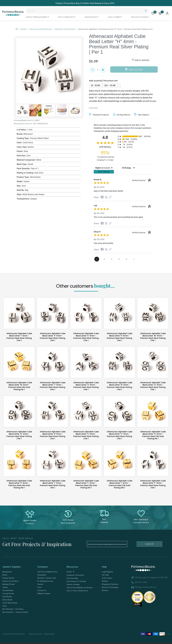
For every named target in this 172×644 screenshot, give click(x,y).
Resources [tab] (72, 568)
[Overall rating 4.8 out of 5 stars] (105, 143)
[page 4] (119, 260)
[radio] (135, 136)
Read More (93, 108)
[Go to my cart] (162, 12)
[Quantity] (98, 70)
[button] (153, 13)
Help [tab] (104, 568)
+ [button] (103, 70)
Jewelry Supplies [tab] (12, 568)
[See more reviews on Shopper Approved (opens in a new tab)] (110, 198)
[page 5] (126, 260)
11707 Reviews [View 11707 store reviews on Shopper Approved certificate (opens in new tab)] (108, 147)
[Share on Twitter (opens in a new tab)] (106, 198)
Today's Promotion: (66, 3)
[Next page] (134, 260)
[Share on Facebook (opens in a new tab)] (102, 198)
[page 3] (112, 260)
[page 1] (97, 260)
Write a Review (104, 172)
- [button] (93, 70)
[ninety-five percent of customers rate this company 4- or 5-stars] (105, 156)
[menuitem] (37, 17)
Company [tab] (43, 568)
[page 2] (104, 260)
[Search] (87, 11)
